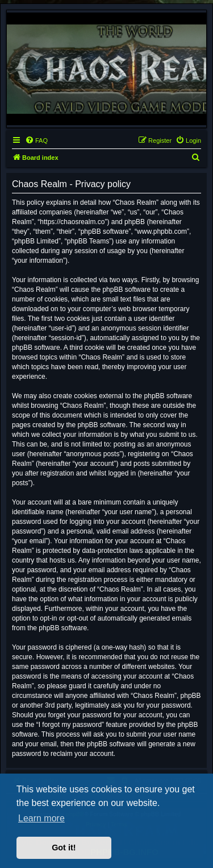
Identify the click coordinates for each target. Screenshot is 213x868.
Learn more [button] (41, 818)
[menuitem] (36, 140)
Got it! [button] (64, 848)
